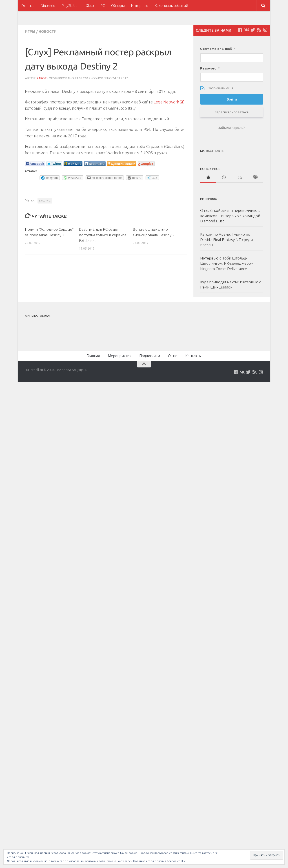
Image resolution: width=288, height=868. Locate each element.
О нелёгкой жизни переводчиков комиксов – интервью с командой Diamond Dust (230, 216)
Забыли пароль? (232, 128)
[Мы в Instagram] (265, 30)
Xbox (90, 6)
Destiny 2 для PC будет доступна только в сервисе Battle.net (103, 235)
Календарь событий (171, 6)
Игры (30, 31)
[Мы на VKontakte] (246, 30)
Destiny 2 (45, 200)
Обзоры (118, 6)
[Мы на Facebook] (240, 30)
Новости (48, 31)
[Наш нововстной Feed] (259, 30)
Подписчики (150, 356)
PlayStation (71, 6)
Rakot (42, 78)
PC (103, 6)
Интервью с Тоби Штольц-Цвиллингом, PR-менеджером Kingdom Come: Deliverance (227, 263)
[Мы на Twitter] (253, 30)
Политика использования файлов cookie (160, 861)
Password (210, 68)
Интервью (140, 6)
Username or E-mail (218, 49)
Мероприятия (120, 356)
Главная (28, 6)
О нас (173, 356)
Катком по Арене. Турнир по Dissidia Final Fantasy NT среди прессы (226, 239)
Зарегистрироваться (232, 112)
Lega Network (166, 102)
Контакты (193, 356)
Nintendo (48, 6)
